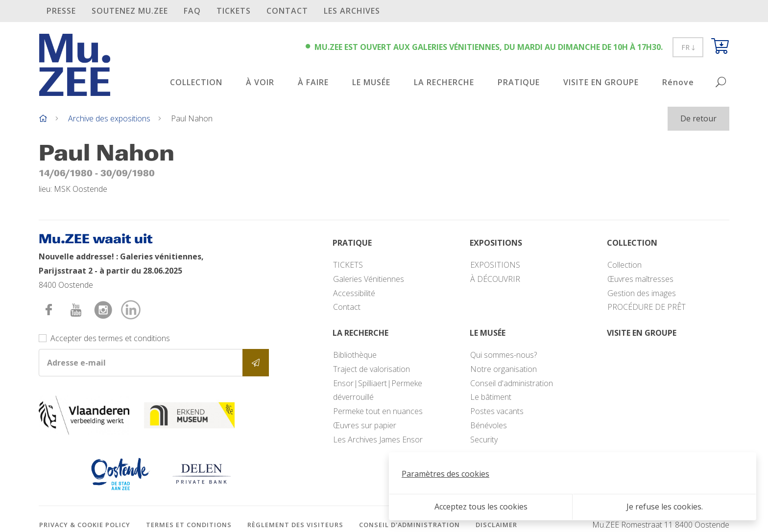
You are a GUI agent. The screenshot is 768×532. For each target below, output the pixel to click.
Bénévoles (489, 425)
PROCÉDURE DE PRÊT (647, 307)
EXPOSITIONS (495, 265)
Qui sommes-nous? (504, 355)
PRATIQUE (519, 82)
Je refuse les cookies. (665, 507)
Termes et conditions (189, 525)
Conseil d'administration (512, 383)
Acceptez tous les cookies (481, 507)
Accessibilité (354, 293)
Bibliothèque (355, 355)
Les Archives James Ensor (378, 439)
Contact (287, 11)
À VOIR (260, 82)
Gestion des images (642, 293)
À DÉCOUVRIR (495, 279)
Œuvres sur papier (365, 425)
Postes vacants (497, 411)
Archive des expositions (109, 118)
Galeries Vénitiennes (369, 279)
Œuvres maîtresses (640, 279)
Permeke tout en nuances (378, 411)
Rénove (678, 82)
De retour (698, 118)
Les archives (352, 11)
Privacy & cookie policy (85, 525)
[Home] (43, 118)
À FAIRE (313, 82)
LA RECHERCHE (444, 82)
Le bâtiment (491, 397)
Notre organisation (504, 369)
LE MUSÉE (371, 82)
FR (688, 47)
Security (484, 439)
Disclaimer (496, 525)
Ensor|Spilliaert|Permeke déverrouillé (378, 390)
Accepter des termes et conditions (110, 338)
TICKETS (234, 11)
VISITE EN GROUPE (601, 82)
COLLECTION (196, 82)
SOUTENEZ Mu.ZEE (130, 11)
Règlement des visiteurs (295, 525)
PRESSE (61, 11)
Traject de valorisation (372, 369)
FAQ (192, 11)
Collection (624, 265)
